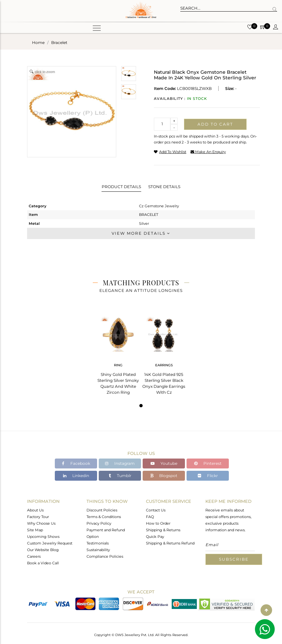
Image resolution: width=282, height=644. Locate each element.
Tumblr (120, 476)
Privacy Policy (99, 523)
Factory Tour (38, 517)
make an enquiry (208, 152)
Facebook (76, 463)
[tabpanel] (118, 353)
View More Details (141, 233)
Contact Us (156, 510)
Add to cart (215, 124)
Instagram (120, 463)
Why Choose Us (41, 523)
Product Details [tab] (121, 187)
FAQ (150, 517)
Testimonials (98, 543)
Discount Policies (102, 510)
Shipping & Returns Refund (170, 543)
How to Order (158, 523)
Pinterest (208, 463)
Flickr (208, 476)
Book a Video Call (43, 563)
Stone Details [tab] (164, 187)
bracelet (59, 42)
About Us (35, 510)
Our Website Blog (43, 550)
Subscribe (234, 559)
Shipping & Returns (163, 530)
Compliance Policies (105, 556)
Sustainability (98, 550)
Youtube (164, 463)
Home (38, 42)
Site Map (35, 530)
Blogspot (164, 476)
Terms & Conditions (104, 517)
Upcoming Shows (43, 537)
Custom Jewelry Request (50, 543)
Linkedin (76, 476)
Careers (34, 556)
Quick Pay (155, 537)
